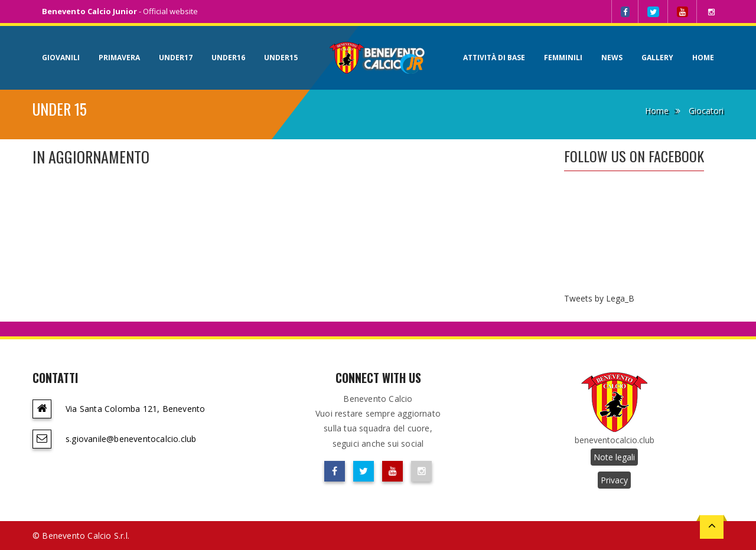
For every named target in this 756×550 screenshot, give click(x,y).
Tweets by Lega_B (599, 298)
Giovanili (61, 58)
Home (703, 58)
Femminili (563, 58)
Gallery (657, 58)
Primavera (119, 58)
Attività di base (494, 58)
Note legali (614, 457)
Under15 (281, 58)
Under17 (176, 58)
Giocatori (706, 111)
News (612, 58)
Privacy (614, 480)
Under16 (228, 58)
